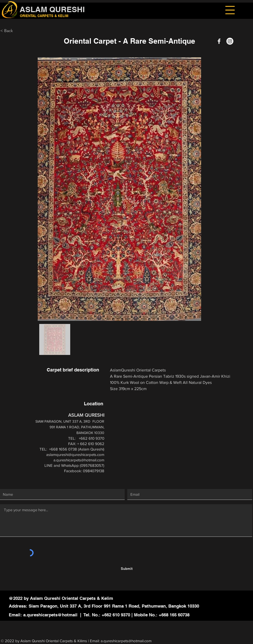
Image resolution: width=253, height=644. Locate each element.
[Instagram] (230, 41)
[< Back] (26, 31)
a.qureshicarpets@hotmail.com (79, 460)
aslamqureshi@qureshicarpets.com (75, 455)
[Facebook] (219, 41)
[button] (230, 10)
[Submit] (126, 568)
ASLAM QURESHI (52, 9)
